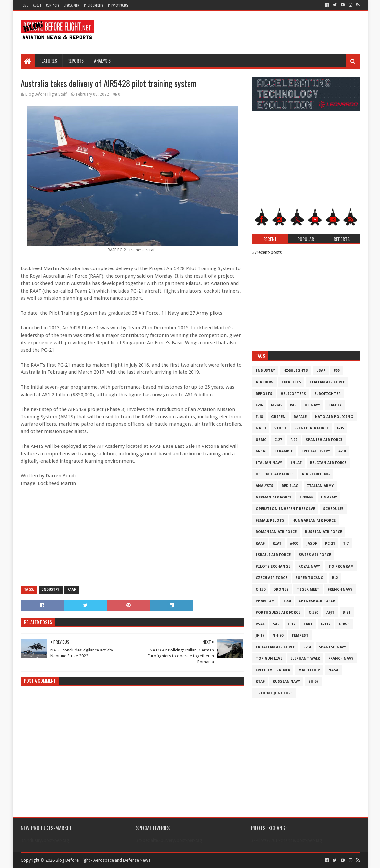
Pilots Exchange (273, 566)
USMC (261, 440)
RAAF (72, 589)
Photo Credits (93, 5)
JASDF (312, 543)
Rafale (300, 417)
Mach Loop (309, 670)
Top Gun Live (269, 659)
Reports (76, 60)
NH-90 (278, 636)
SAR (276, 624)
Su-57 (313, 682)
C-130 (260, 589)
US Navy (312, 405)
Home (24, 5)
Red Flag (290, 486)
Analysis (102, 60)
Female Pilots (270, 520)
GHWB (344, 624)
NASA (333, 670)
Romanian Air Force (276, 532)
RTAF (260, 682)
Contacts (52, 5)
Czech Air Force (271, 578)
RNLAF (296, 463)
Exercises (291, 382)
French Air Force (312, 428)
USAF (321, 371)
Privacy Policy (118, 5)
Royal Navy (309, 566)
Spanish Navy (332, 647)
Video (280, 428)
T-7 (346, 543)
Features (48, 60)
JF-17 (260, 636)
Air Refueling (316, 474)
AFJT (330, 613)
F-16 (259, 405)
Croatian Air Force (275, 647)
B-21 (347, 613)
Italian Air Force (327, 382)
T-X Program (341, 566)
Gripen (278, 417)
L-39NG (306, 497)
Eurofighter (327, 394)
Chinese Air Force (317, 601)
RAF (293, 405)
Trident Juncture (274, 693)
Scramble (284, 451)
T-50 (287, 601)
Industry (51, 589)
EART (308, 624)
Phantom (265, 601)
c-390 (313, 613)
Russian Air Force (323, 532)
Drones (281, 589)
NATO (261, 428)
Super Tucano (310, 578)
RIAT (277, 543)
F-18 (259, 417)
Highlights (296, 371)
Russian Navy (286, 682)
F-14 (307, 647)
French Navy (340, 589)
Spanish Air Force (324, 440)
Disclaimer (71, 5)
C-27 (278, 440)
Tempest (300, 636)
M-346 (276, 405)
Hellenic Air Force (275, 474)
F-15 (341, 428)
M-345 (261, 451)
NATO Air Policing (334, 417)
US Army (329, 497)
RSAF (260, 624)
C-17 (292, 624)
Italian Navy (269, 463)
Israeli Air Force (273, 555)
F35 (337, 371)
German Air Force (274, 497)
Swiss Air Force (315, 555)
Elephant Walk (305, 659)
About (37, 5)
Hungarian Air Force (314, 520)
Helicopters (293, 394)
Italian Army (320, 486)
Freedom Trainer (273, 670)
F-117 (326, 624)
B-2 (335, 578)
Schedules (333, 509)
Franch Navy (341, 659)
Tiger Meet (308, 589)
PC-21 (330, 543)
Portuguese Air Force (278, 613)
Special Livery (316, 451)
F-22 (294, 440)
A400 (294, 543)
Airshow (265, 382)
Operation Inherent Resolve (285, 509)
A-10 (342, 451)
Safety (335, 405)
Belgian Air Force (328, 463)
